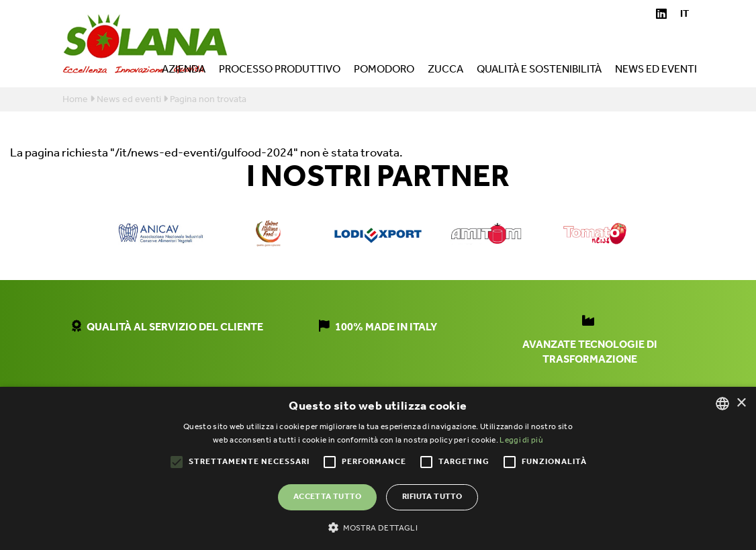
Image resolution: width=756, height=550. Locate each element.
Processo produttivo (280, 71)
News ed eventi (656, 71)
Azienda (184, 71)
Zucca (445, 71)
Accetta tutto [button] (327, 497)
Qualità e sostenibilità (539, 71)
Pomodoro (384, 71)
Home (75, 100)
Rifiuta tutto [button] (432, 497)
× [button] (741, 403)
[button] (378, 527)
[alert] (378, 468)
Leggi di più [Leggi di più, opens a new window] (521, 440)
